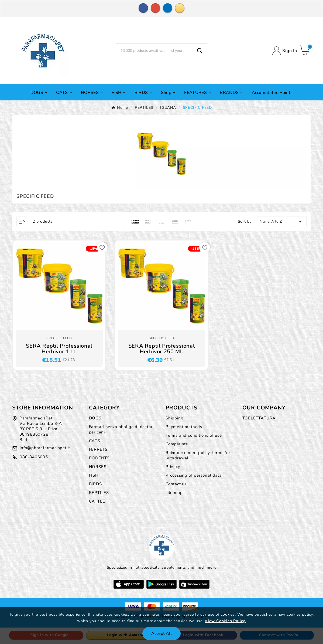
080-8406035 (34, 457)
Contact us (176, 484)
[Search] (154, 51)
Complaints (177, 444)
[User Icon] (285, 51)
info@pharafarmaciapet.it (45, 448)
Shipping (174, 418)
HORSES (98, 467)
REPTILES (99, 493)
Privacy (173, 467)
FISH (94, 475)
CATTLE (97, 501)
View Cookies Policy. (225, 621)
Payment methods (184, 427)
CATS (95, 441)
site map (174, 493)
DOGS (95, 418)
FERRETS (98, 449)
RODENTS (99, 458)
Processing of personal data (194, 475)
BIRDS (95, 484)
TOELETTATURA (259, 418)
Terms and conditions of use (194, 435)
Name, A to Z (282, 222)
